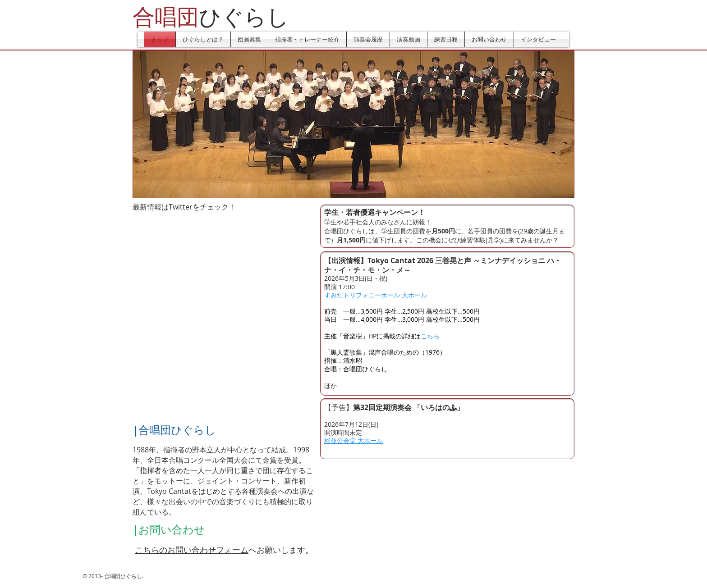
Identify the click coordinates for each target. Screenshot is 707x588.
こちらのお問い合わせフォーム (192, 550)
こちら (430, 336)
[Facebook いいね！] (256, 221)
